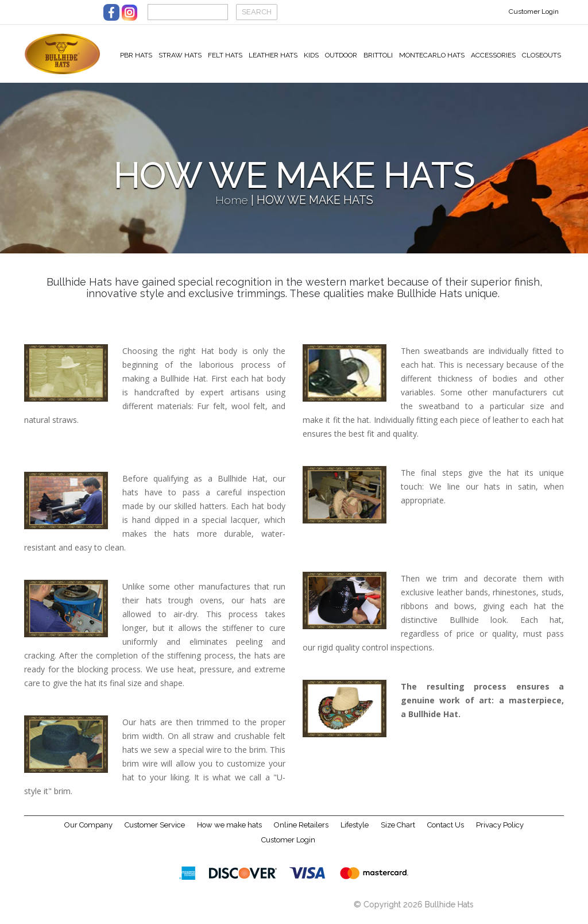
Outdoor (341, 55)
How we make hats (229, 832)
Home (232, 207)
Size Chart (398, 832)
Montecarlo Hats (432, 55)
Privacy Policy (500, 832)
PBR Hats (136, 55)
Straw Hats (180, 55)
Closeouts (541, 55)
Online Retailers (301, 832)
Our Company (88, 832)
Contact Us (446, 832)
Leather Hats (273, 55)
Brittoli (378, 55)
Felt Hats (225, 55)
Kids (311, 55)
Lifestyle (355, 832)
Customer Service (155, 832)
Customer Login (534, 11)
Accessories (493, 55)
